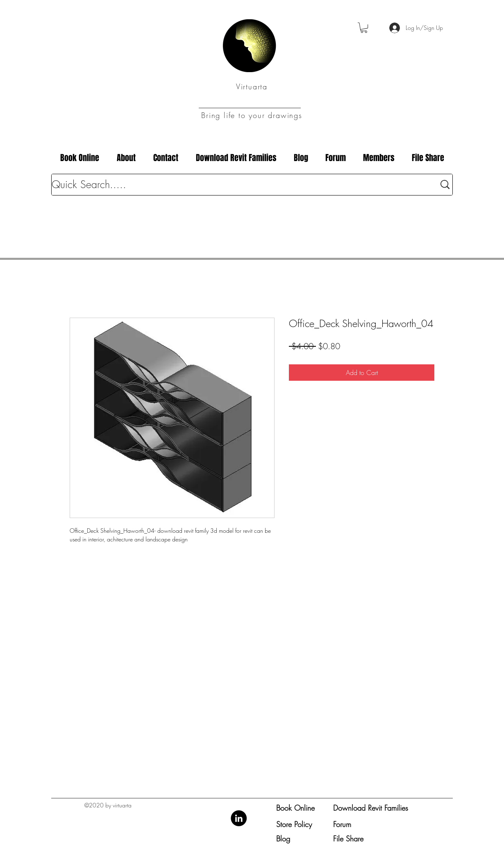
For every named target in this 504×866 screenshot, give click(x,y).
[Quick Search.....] (237, 185)
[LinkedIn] (239, 818)
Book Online (295, 808)
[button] (364, 28)
